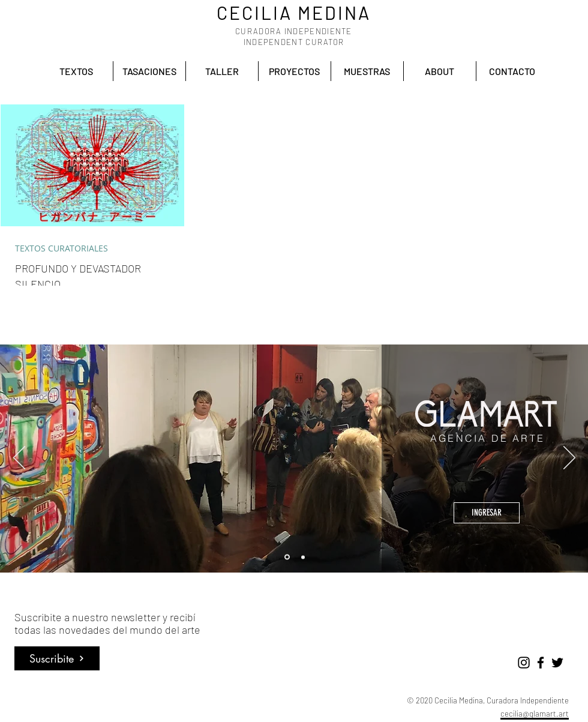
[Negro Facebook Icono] (541, 663)
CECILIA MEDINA (294, 13)
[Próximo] (569, 459)
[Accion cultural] (303, 557)
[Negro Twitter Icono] (557, 663)
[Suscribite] (57, 658)
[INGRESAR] (487, 513)
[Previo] (19, 459)
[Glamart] (287, 557)
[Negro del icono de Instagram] (524, 663)
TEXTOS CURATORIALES (61, 248)
